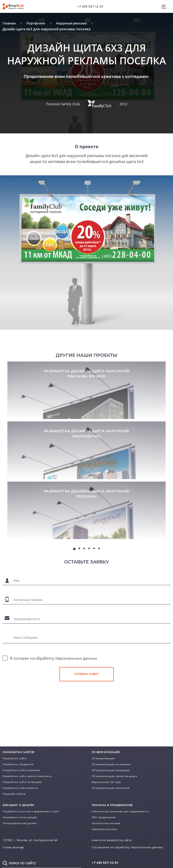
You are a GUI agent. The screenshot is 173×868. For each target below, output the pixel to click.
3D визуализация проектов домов (114, 776)
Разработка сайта (15, 758)
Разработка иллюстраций (20, 817)
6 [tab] (99, 568)
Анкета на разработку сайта (112, 840)
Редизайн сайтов (14, 794)
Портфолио (38, 23)
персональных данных (76, 678)
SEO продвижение (104, 817)
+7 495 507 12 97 (90, 7)
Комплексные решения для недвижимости (120, 811)
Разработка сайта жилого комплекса (27, 776)
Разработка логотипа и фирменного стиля (31, 811)
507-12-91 (105, 863)
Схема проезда (13, 847)
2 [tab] (79, 568)
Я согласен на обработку (53, 678)
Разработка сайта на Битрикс (22, 782)
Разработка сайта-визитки (20, 788)
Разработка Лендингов (18, 764)
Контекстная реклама (106, 823)
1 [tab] (74, 569)
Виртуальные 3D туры (106, 782)
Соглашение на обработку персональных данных (127, 847)
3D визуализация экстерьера (111, 764)
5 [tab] (94, 568)
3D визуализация (103, 758)
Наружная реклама (75, 23)
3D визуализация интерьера (111, 770)
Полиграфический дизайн (20, 823)
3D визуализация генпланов (111, 788)
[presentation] (97, 716)
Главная (10, 23)
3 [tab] (84, 568)
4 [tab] (89, 568)
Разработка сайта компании (21, 770)
